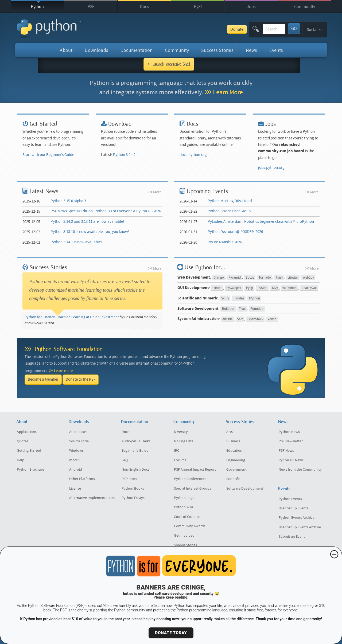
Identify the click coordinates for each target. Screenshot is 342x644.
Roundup (257, 309)
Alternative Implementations (92, 498)
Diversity (181, 432)
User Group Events (294, 508)
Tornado (265, 278)
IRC (177, 451)
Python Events (290, 499)
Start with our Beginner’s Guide (48, 155)
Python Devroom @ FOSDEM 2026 (235, 232)
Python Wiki (183, 507)
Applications (27, 432)
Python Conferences (190, 479)
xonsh (272, 319)
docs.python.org (193, 155)
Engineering (236, 460)
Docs (144, 7)
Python (37, 7)
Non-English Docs (135, 470)
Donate (199, 29)
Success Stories (217, 50)
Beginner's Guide (135, 451)
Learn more (63, 371)
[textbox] (255, 29)
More (157, 192)
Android (76, 470)
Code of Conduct (187, 517)
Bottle (250, 278)
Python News (289, 432)
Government (236, 470)
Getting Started (29, 451)
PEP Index (129, 479)
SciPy (225, 298)
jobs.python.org (271, 168)
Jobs (251, 7)
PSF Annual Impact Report (195, 470)
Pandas (239, 298)
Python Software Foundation (69, 349)
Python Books (133, 489)
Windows (76, 451)
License (75, 489)
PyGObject (234, 288)
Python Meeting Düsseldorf (230, 201)
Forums (180, 460)
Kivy (275, 288)
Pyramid (235, 278)
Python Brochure (30, 470)
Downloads (96, 50)
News (252, 50)
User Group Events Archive (300, 527)
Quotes (23, 441)
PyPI (198, 7)
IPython (254, 298)
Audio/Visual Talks (136, 441)
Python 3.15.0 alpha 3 (68, 201)
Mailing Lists (184, 441)
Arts (230, 432)
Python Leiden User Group (229, 211)
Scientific (233, 479)
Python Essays (133, 498)
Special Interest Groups (193, 489)
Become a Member (43, 379)
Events (276, 50)
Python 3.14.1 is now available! (76, 242)
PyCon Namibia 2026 (225, 242)
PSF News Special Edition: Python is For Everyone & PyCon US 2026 (106, 211)
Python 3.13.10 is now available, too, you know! (90, 232)
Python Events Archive (297, 518)
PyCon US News (291, 460)
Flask (279, 278)
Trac (242, 309)
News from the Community (300, 470)
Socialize (315, 30)
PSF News (286, 451)
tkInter (217, 288)
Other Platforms (82, 479)
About (66, 50)
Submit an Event (292, 537)
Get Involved (184, 536)
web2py (308, 278)
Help (21, 460)
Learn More (228, 92)
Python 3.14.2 (124, 155)
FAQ (125, 460)
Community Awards (190, 526)
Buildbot (228, 309)
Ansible (227, 319)
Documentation (137, 50)
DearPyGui (309, 288)
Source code (79, 441)
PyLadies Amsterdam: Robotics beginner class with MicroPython (261, 222)
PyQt (250, 288)
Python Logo (184, 498)
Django (219, 278)
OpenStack (255, 319)
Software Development (245, 489)
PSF (91, 7)
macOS (75, 460)
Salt (240, 319)
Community (305, 7)
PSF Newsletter (291, 441)
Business (233, 441)
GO (294, 29)
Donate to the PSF (81, 379)
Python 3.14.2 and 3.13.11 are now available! (87, 222)
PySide (262, 288)
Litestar (293, 278)
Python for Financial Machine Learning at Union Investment (72, 317)
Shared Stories (185, 545)
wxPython (289, 288)
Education (234, 451)
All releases (78, 432)
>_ (169, 64)
